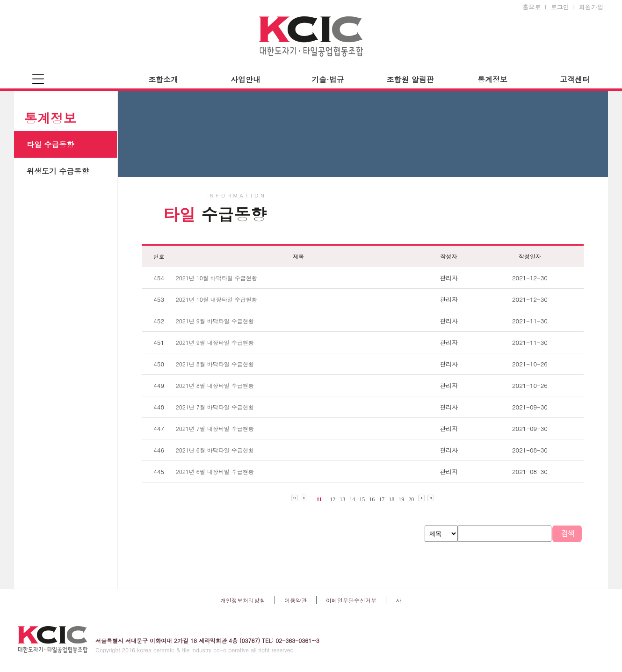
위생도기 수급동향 (58, 171)
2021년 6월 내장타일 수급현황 (215, 471)
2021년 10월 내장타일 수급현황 (217, 299)
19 (401, 499)
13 (342, 499)
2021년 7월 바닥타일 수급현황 (215, 407)
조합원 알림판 (410, 79)
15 (362, 499)
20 (411, 499)
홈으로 (532, 7)
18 (391, 499)
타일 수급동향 (50, 144)
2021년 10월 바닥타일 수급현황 (217, 278)
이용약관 (296, 600)
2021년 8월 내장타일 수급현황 (215, 385)
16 (372, 499)
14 (352, 499)
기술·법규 (328, 79)
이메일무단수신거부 (351, 600)
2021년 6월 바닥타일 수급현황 (215, 450)
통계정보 (492, 79)
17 (382, 499)
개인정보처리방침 (243, 600)
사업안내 (246, 79)
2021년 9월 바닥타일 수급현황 (215, 321)
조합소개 (163, 79)
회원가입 (591, 7)
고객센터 (575, 79)
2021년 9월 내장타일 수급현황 (215, 342)
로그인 (560, 7)
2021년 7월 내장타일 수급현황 (215, 428)
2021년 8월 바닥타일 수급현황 (215, 364)
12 (333, 499)
